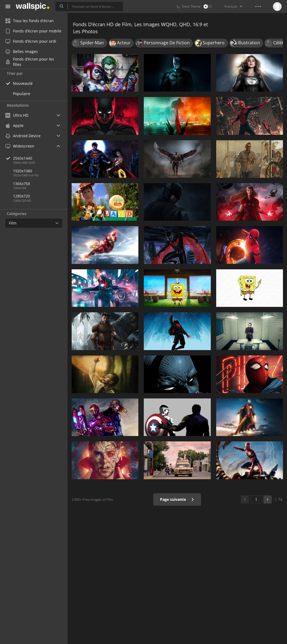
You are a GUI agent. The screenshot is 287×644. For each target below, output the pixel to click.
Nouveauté (23, 83)
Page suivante (177, 499)
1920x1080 (23, 171)
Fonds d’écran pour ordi (31, 41)
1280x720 (21, 196)
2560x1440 (40, 158)
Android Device (23, 136)
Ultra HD (17, 115)
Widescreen (20, 146)
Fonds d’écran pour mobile (33, 31)
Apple (14, 125)
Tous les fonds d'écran (30, 21)
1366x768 (21, 184)
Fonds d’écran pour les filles (30, 62)
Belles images (22, 51)
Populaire (22, 94)
